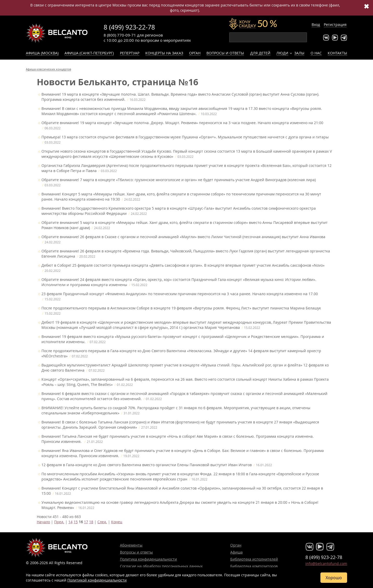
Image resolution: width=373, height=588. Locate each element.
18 (91, 522)
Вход (316, 24)
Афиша (236, 552)
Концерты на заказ (164, 53)
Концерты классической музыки (57, 33)
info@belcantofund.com (326, 564)
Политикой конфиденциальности (97, 580)
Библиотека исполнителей (254, 559)
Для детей (260, 53)
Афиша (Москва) (42, 53)
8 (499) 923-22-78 (129, 27)
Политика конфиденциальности (148, 559)
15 (76, 522)
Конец (117, 522)
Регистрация (335, 24)
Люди (282, 53)
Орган (195, 53)
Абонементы (131, 545)
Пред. (59, 522)
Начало (43, 522)
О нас (316, 53)
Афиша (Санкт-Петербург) (89, 53)
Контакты (337, 53)
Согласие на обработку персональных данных (161, 566)
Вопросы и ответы (225, 53)
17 (86, 522)
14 (70, 522)
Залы (299, 53)
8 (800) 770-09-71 (120, 35)
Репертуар (130, 53)
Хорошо (334, 578)
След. (102, 522)
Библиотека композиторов (254, 566)
